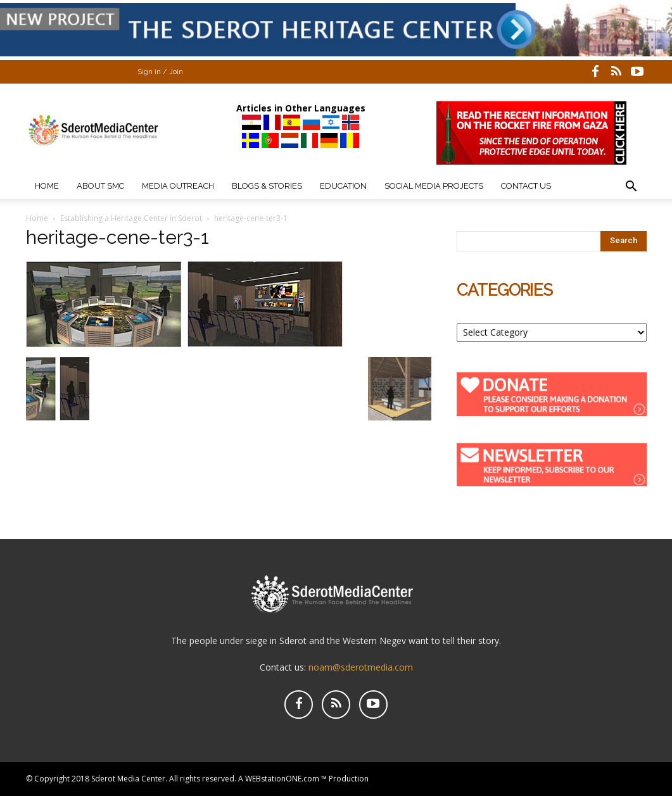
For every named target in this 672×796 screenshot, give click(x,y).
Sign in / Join (160, 72)
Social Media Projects (434, 186)
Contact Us (526, 186)
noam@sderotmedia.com (361, 667)
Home (47, 186)
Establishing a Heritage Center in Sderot (131, 218)
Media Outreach (178, 186)
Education (343, 186)
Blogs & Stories (267, 186)
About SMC (100, 186)
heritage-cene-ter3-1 (117, 237)
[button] (631, 188)
